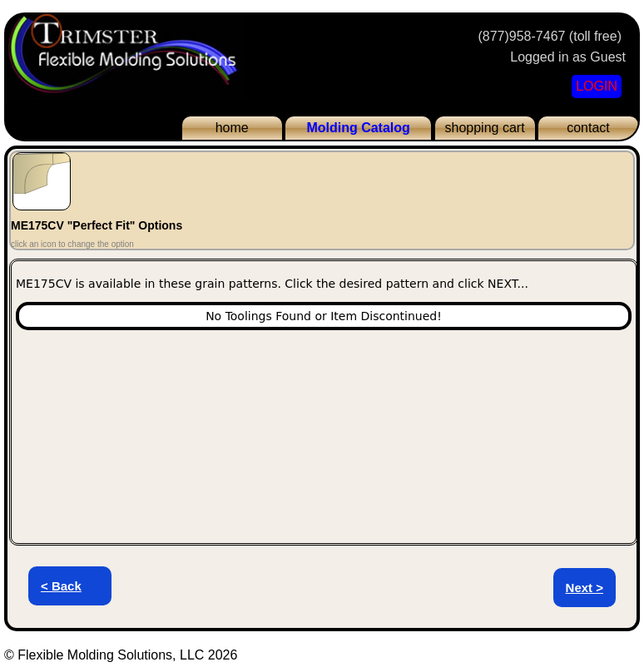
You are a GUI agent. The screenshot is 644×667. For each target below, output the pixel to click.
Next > (585, 588)
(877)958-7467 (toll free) (550, 36)
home (232, 128)
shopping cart (485, 128)
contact (588, 128)
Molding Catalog (358, 128)
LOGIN (597, 86)
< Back (61, 586)
